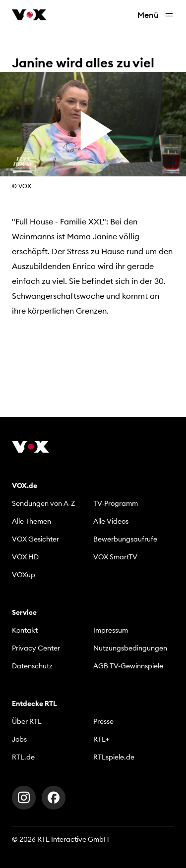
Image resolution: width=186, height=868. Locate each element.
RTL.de (23, 757)
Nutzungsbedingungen (130, 648)
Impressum (111, 630)
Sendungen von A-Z (43, 503)
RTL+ (101, 739)
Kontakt (25, 630)
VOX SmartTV (115, 557)
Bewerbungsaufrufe (125, 539)
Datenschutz (32, 666)
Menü (156, 15)
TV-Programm (116, 503)
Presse (103, 721)
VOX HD (25, 557)
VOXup (24, 575)
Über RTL (27, 721)
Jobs (19, 739)
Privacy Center (36, 648)
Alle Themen (31, 521)
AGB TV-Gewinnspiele (128, 666)
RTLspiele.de (114, 757)
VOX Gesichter (35, 539)
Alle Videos (111, 521)
